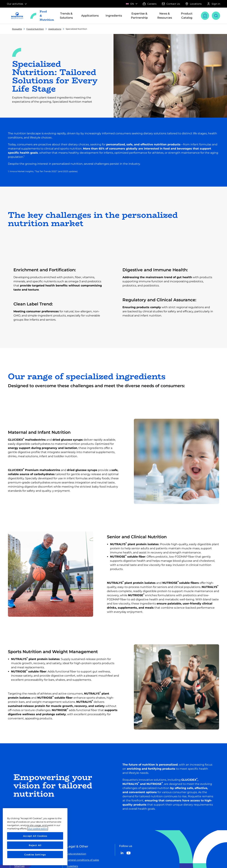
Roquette (17, 29)
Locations (194, 4)
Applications (55, 29)
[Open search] (216, 16)
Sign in (214, 4)
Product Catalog (187, 16)
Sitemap (19, 866)
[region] (35, 837)
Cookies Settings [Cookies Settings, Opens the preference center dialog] (35, 855)
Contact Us (171, 4)
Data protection (76, 854)
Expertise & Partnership (139, 16)
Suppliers (72, 866)
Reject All (35, 845)
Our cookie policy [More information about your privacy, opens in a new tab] (38, 829)
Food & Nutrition (35, 29)
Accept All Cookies (35, 836)
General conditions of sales (83, 860)
